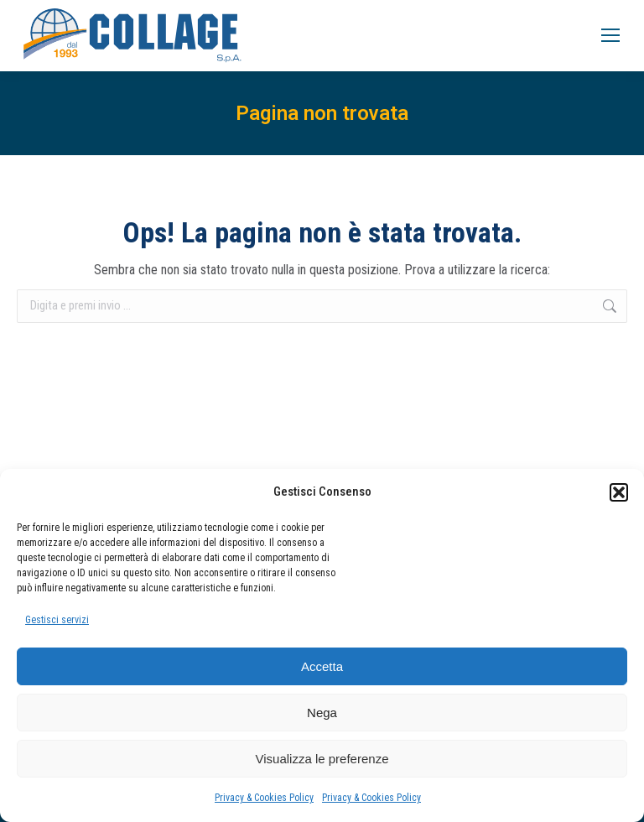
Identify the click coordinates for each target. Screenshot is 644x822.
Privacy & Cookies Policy (264, 798)
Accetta (322, 666)
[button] (619, 492)
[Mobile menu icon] (610, 35)
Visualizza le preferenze (322, 759)
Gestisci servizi (57, 620)
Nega (322, 713)
